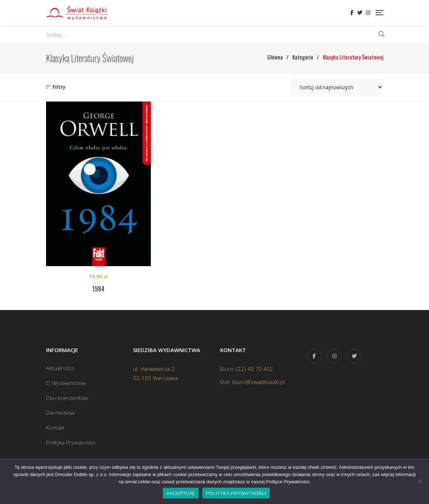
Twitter (360, 13)
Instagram (368, 13)
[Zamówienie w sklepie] (337, 87)
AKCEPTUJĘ (181, 493)
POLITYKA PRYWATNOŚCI (236, 493)
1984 (98, 289)
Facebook (352, 13)
